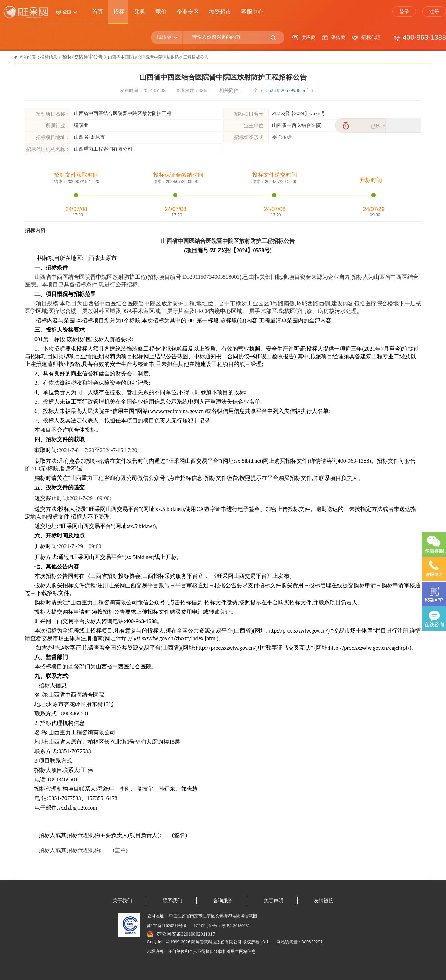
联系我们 (172, 901)
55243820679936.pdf (288, 90)
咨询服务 (223, 901)
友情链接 (324, 901)
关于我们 (122, 901)
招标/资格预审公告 (83, 57)
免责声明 (274, 901)
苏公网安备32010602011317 (186, 934)
